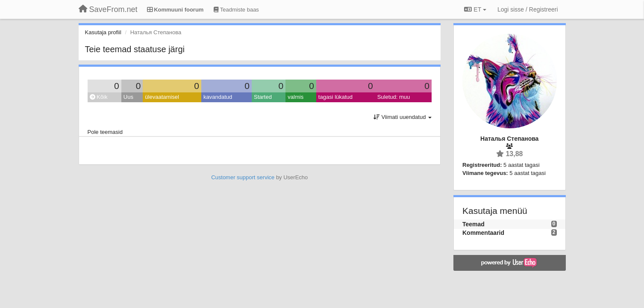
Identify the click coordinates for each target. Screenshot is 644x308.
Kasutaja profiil (103, 32)
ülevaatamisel (162, 97)
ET (475, 9)
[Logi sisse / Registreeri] (528, 9)
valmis (296, 97)
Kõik (99, 97)
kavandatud (218, 97)
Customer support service (243, 177)
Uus (128, 97)
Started (263, 97)
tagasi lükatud (335, 97)
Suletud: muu (394, 97)
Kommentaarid (483, 233)
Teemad (473, 224)
